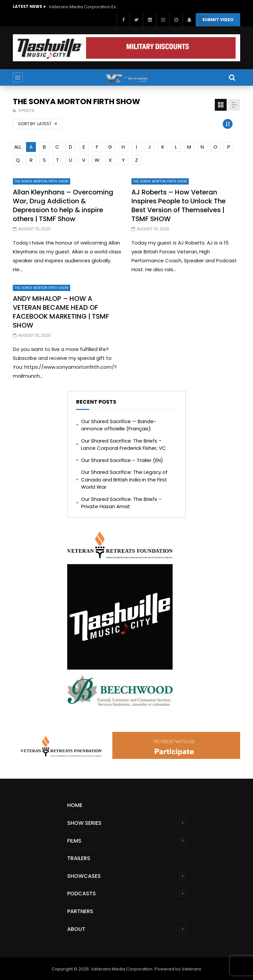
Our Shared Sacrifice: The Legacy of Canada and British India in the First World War (124, 479)
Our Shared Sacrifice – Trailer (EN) (122, 460)
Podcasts (82, 894)
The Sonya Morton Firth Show (42, 181)
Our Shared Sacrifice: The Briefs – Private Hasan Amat (121, 503)
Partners (80, 911)
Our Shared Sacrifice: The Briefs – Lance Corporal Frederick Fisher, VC (124, 445)
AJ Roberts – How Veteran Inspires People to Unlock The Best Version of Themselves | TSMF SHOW (179, 205)
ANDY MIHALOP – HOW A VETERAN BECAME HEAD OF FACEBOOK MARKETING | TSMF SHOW (61, 312)
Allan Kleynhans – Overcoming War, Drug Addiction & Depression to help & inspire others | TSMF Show (63, 205)
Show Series (84, 823)
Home (75, 805)
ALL (18, 147)
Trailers (79, 858)
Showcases (84, 876)
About (76, 929)
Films (74, 841)
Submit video (218, 20)
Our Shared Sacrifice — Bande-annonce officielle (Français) (119, 425)
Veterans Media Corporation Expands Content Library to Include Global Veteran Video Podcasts (85, 7)
